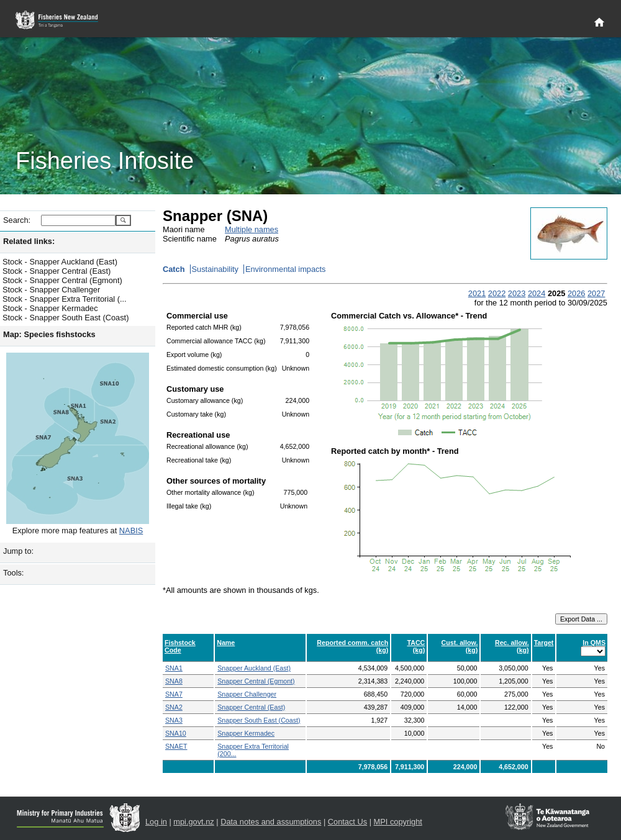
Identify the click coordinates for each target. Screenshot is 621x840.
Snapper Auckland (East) (254, 668)
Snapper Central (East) (251, 707)
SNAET (176, 746)
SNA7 (174, 694)
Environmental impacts (285, 269)
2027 (596, 293)
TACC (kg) (416, 646)
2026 (576, 293)
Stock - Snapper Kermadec (50, 308)
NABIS (131, 531)
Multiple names (252, 229)
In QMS (594, 643)
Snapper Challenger (247, 694)
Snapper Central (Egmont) (256, 681)
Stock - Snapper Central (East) (57, 271)
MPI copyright (398, 822)
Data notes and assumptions (271, 822)
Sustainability (215, 269)
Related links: (29, 241)
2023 (517, 293)
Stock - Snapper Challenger (51, 290)
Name (226, 643)
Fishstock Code (180, 646)
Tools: (13, 573)
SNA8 (174, 681)
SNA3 (174, 720)
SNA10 (176, 733)
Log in (156, 822)
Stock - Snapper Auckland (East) (60, 262)
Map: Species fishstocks (49, 334)
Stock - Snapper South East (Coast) (66, 318)
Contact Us (347, 822)
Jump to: (18, 551)
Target (544, 643)
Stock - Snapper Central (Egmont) (62, 280)
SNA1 (174, 668)
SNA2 (174, 707)
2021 (477, 293)
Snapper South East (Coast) (259, 720)
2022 (497, 293)
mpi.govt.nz (193, 822)
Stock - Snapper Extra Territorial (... (65, 299)
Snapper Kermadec (246, 733)
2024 (537, 293)
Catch (174, 269)
